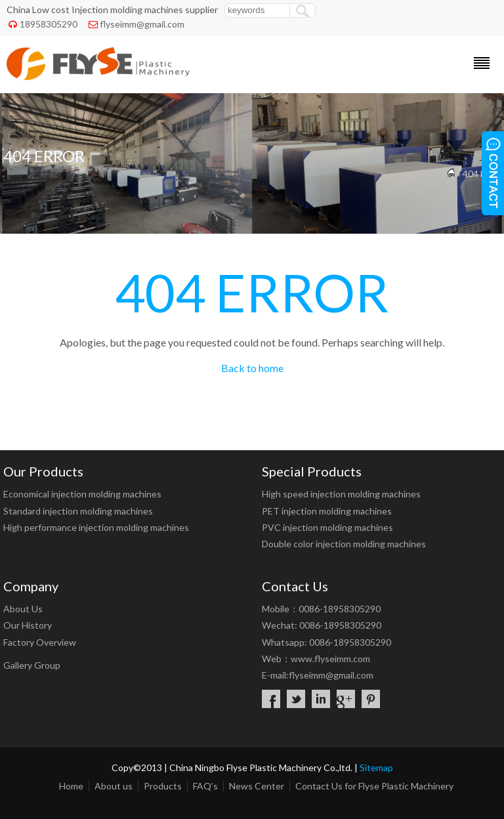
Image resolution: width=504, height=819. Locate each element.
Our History (28, 625)
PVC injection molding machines (327, 527)
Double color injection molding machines (344, 544)
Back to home (252, 368)
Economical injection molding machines (82, 494)
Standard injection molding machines (78, 511)
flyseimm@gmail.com (142, 24)
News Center (257, 786)
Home (71, 786)
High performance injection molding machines (96, 527)
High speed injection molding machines (341, 494)
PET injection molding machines (327, 511)
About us (114, 786)
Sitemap (376, 767)
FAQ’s (205, 786)
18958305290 (49, 24)
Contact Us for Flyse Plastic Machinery (374, 786)
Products (163, 786)
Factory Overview (40, 642)
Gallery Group (32, 665)
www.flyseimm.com (330, 659)
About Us (23, 609)
